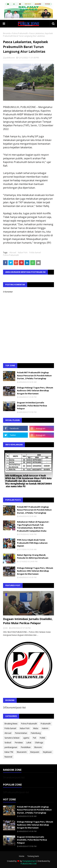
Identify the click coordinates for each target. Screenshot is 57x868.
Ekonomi (38, 747)
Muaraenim (22, 752)
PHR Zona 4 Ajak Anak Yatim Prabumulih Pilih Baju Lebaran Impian (32, 543)
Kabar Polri (23, 253)
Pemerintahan (21, 733)
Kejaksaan (47, 752)
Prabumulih (46, 724)
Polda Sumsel (35, 253)
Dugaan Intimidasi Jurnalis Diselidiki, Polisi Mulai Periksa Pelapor (32, 406)
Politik (42, 738)
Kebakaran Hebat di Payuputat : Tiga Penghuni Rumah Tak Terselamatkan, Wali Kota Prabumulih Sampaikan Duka (33, 526)
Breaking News (11, 724)
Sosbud (8, 743)
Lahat (29, 743)
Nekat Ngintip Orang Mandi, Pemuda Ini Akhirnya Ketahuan (33, 556)
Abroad (13, 253)
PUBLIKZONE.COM (29, 864)
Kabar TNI (9, 752)
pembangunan (11, 747)
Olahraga (39, 743)
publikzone (10, 58)
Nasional (8, 757)
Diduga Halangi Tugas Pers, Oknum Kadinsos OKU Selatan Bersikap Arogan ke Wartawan (35, 391)
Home (22, 856)
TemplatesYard (29, 861)
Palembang (36, 733)
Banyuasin (35, 752)
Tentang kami (33, 856)
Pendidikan (26, 747)
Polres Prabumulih (20, 33)
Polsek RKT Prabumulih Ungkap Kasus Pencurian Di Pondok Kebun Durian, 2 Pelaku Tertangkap (34, 375)
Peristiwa (19, 743)
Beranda (7, 33)
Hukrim (45, 728)
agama (26, 738)
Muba (36, 728)
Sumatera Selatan (12, 738)
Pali (35, 738)
